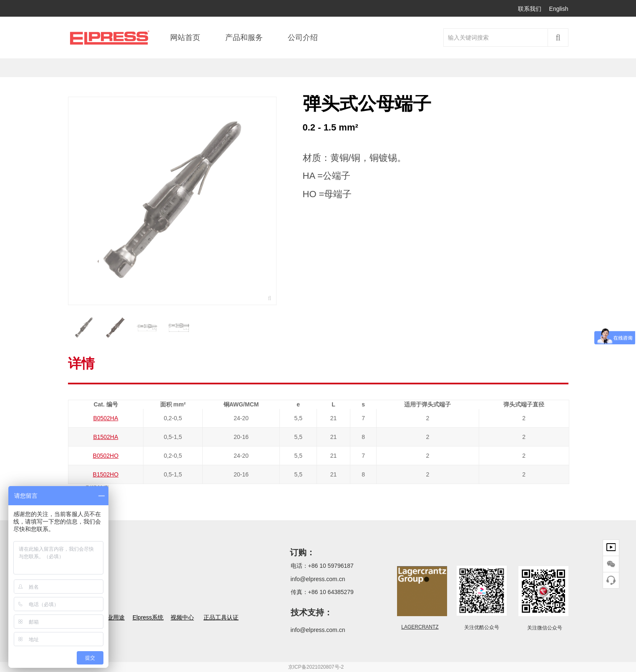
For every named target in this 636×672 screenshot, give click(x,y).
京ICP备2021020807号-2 (316, 667)
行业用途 (113, 617)
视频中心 (182, 617)
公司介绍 (303, 38)
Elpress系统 (148, 617)
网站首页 (185, 38)
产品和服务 (244, 38)
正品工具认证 (221, 617)
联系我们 (530, 9)
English (559, 9)
